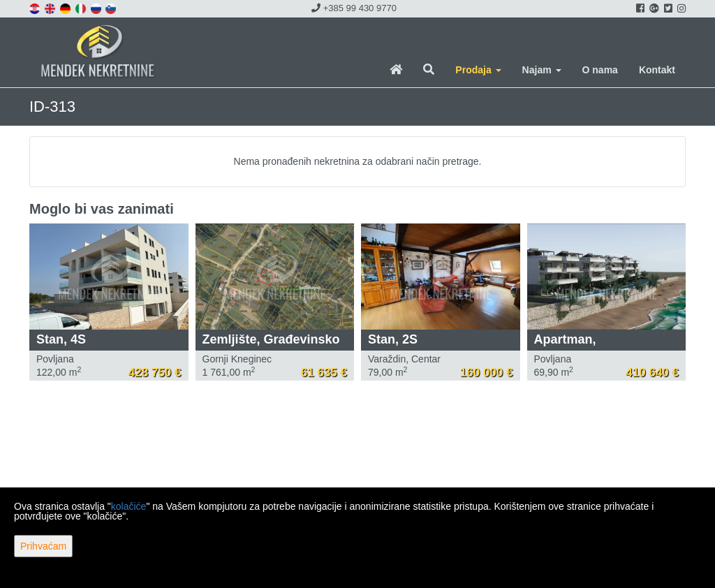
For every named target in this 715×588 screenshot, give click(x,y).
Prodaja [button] (478, 70)
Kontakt (657, 70)
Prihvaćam (43, 546)
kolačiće (129, 506)
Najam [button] (542, 70)
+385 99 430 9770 (354, 8)
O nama (600, 70)
